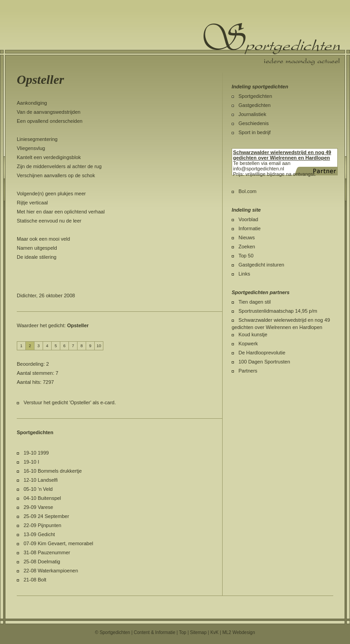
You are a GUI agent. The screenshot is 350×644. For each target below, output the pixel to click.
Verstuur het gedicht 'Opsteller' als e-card (69, 402)
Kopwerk (248, 344)
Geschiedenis (254, 123)
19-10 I (31, 462)
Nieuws (247, 237)
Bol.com (248, 191)
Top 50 (246, 256)
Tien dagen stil (255, 302)
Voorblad (248, 219)
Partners (248, 371)
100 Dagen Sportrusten (264, 362)
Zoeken (247, 247)
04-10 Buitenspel (42, 498)
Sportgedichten (255, 96)
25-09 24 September (46, 516)
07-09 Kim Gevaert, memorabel (58, 543)
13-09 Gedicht (39, 534)
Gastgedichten (255, 105)
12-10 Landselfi (41, 480)
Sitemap (198, 632)
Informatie (250, 228)
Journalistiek (252, 114)
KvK (214, 632)
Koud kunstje (253, 334)
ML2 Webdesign (238, 632)
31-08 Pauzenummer (47, 552)
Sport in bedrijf (255, 132)
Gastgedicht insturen (261, 265)
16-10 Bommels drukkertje (53, 471)
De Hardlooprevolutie (262, 353)
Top (183, 632)
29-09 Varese (38, 507)
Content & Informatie (155, 632)
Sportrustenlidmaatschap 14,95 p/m (278, 311)
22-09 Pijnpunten (42, 525)
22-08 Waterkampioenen (51, 571)
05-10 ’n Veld (38, 489)
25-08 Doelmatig (42, 562)
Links (244, 274)
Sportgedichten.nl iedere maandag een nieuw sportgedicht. (272, 44)
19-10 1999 (36, 453)
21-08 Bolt (35, 580)
